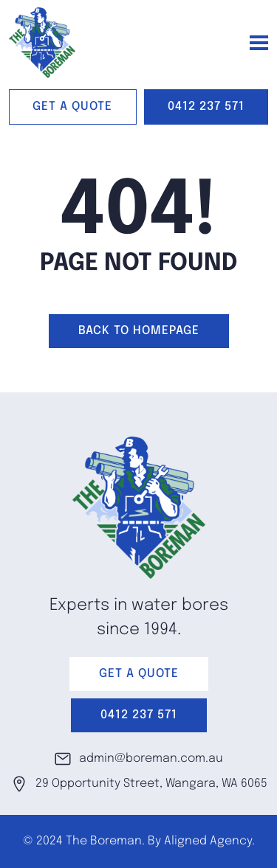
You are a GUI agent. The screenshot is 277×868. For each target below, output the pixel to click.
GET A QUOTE (72, 107)
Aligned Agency (208, 841)
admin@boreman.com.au (138, 759)
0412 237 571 (206, 107)
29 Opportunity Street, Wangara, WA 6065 (139, 784)
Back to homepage (139, 331)
